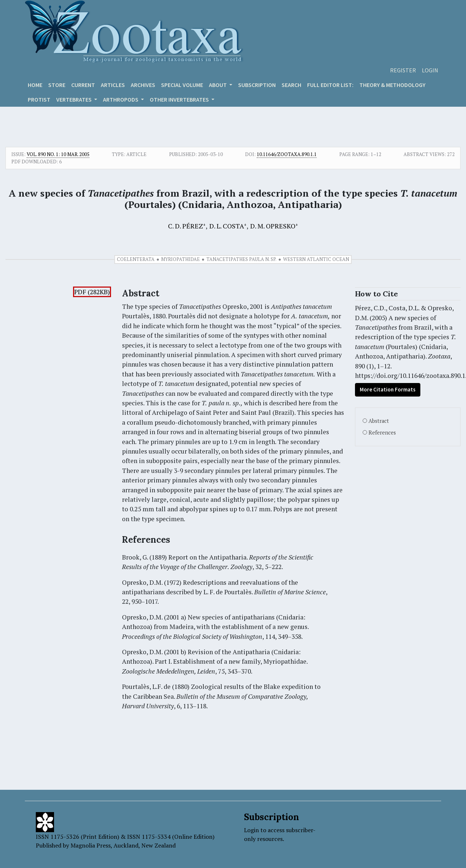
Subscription (257, 85)
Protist (39, 99)
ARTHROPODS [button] (121, 99)
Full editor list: (330, 85)
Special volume (182, 85)
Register (403, 70)
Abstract (379, 421)
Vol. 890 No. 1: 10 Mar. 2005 (58, 154)
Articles (113, 85)
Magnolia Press (91, 845)
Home (35, 85)
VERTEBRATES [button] (75, 99)
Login (430, 70)
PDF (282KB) (92, 292)
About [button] (218, 85)
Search (291, 85)
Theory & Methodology (392, 85)
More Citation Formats (388, 389)
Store (57, 85)
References (382, 433)
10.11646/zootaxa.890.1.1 (287, 154)
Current (83, 85)
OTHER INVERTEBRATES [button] (180, 99)
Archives (143, 85)
